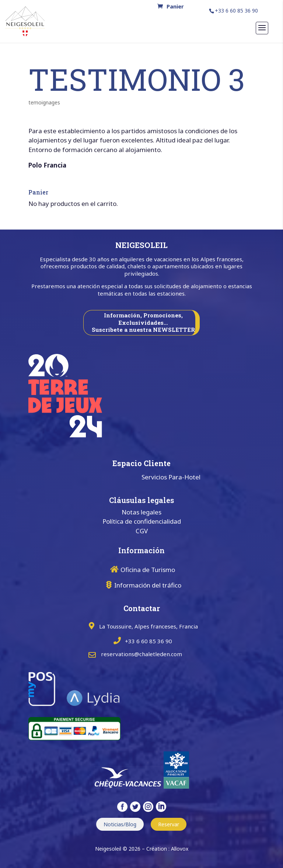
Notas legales (141, 512)
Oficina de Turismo (148, 570)
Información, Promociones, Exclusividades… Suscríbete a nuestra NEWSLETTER (143, 322)
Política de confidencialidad (142, 521)
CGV (142, 531)
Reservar (169, 824)
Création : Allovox (167, 849)
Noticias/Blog (120, 824)
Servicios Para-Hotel (171, 477)
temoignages (44, 102)
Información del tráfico (148, 585)
